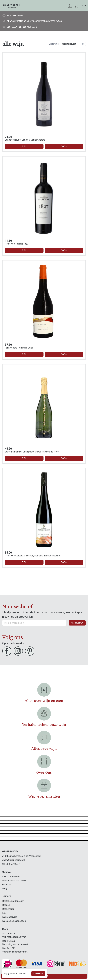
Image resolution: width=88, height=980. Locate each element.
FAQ (4, 913)
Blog (5, 888)
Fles (24, 146)
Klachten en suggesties (14, 921)
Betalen (6, 905)
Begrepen (38, 974)
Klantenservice (10, 917)
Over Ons (7, 885)
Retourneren (8, 909)
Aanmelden (77, 623)
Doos (64, 146)
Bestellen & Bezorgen (13, 901)
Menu (83, 6)
